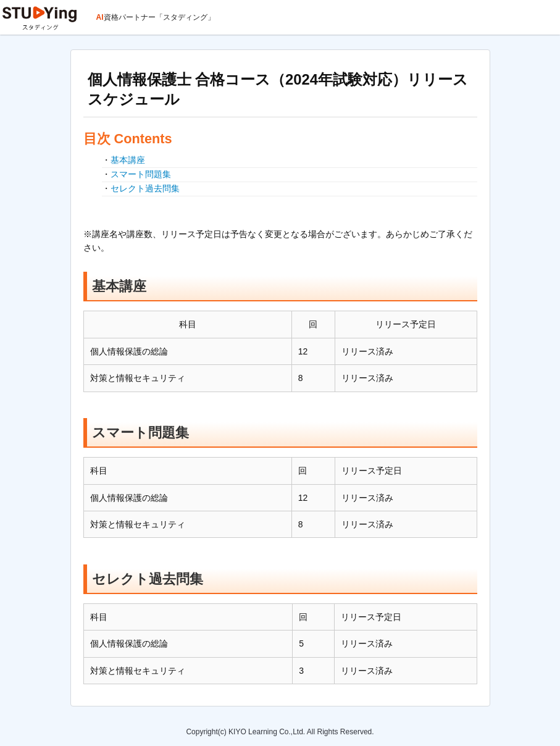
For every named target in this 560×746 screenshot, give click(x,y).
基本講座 (128, 160)
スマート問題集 (141, 174)
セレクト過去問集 (145, 188)
